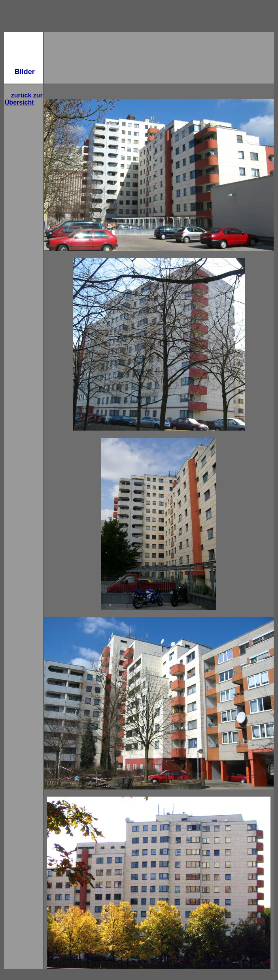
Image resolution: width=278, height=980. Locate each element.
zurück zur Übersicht (24, 99)
